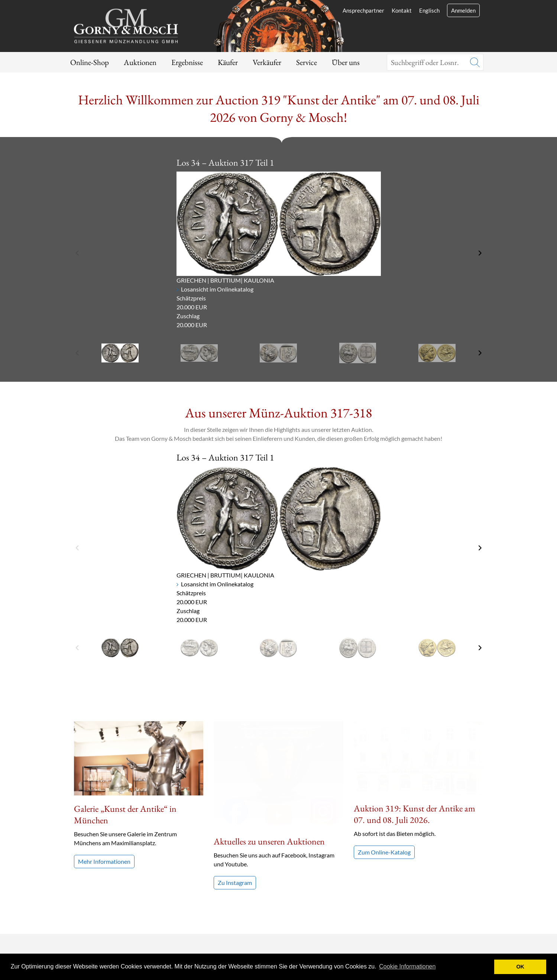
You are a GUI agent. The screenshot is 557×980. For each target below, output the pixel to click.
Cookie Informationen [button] (407, 966)
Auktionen (140, 62)
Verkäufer (267, 62)
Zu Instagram (235, 776)
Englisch (429, 10)
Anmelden (463, 10)
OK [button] (520, 967)
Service (307, 62)
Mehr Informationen (104, 861)
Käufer (228, 62)
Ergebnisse (187, 62)
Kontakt (402, 10)
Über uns (346, 62)
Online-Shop (90, 62)
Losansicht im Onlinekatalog (217, 289)
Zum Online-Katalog (384, 778)
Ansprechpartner (363, 10)
